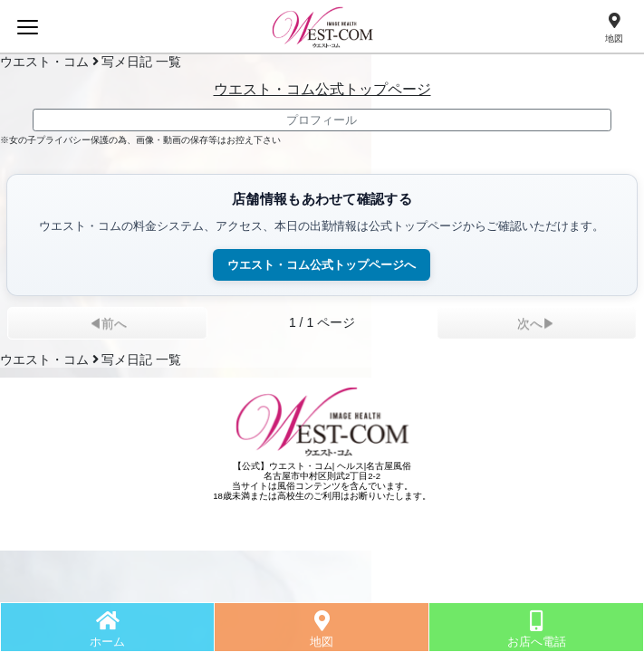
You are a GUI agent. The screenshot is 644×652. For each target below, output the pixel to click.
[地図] (614, 29)
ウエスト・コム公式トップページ (322, 89)
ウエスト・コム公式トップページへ (322, 265)
